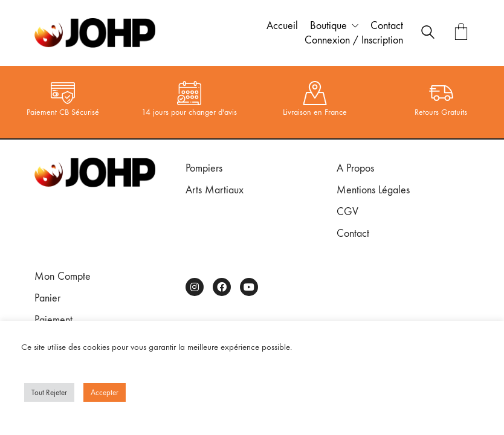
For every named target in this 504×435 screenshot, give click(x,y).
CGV (347, 212)
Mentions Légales (373, 190)
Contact (353, 234)
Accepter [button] (105, 392)
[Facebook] (222, 287)
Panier (47, 298)
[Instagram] (195, 287)
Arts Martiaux (215, 190)
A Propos (355, 168)
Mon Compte (63, 276)
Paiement (53, 320)
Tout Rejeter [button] (49, 392)
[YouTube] (249, 287)
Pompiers (204, 168)
